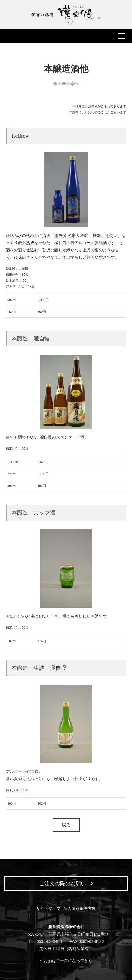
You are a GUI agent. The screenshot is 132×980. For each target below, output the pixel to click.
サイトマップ (48, 908)
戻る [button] (66, 825)
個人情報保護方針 (80, 908)
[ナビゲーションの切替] (66, 36)
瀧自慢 (66, 14)
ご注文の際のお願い (66, 884)
